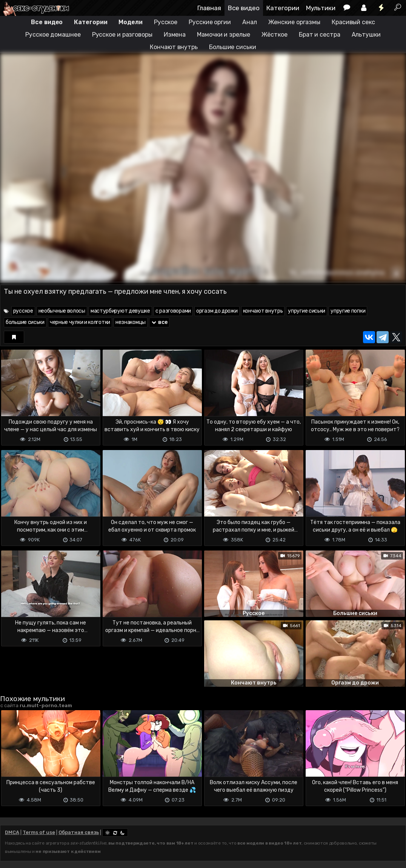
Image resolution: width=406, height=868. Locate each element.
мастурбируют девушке (120, 311)
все (159, 322)
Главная (209, 8)
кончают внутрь (263, 311)
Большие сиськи (233, 47)
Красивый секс (353, 22)
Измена (175, 35)
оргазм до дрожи (217, 311)
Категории (283, 8)
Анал (250, 22)
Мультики (321, 8)
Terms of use (39, 832)
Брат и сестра (320, 35)
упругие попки (348, 311)
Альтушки (366, 35)
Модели (130, 22)
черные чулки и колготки (80, 322)
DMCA (12, 832)
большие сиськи (25, 322)
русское (23, 311)
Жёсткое (275, 35)
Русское (166, 22)
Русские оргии (210, 22)
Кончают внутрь (174, 47)
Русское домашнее (53, 35)
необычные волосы (62, 311)
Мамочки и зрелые (223, 35)
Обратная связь (79, 832)
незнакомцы (131, 322)
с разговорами (173, 311)
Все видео (244, 8)
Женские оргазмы (295, 22)
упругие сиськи (307, 311)
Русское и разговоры (122, 35)
